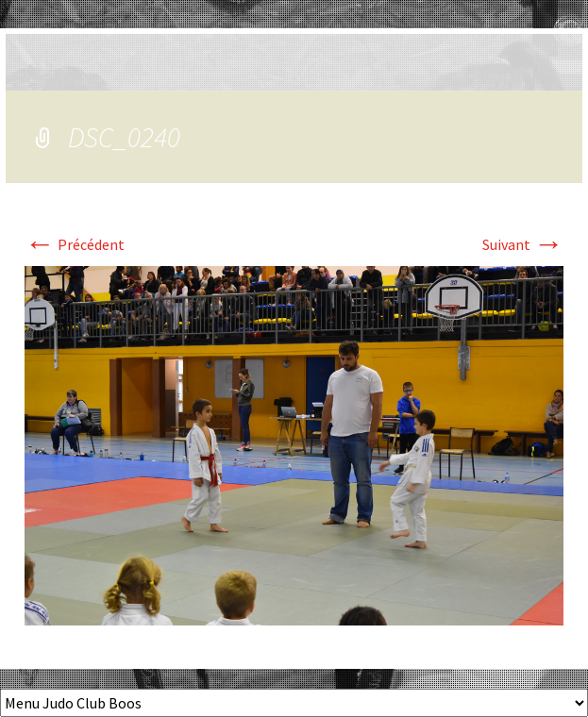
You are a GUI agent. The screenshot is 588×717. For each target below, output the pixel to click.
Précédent (75, 244)
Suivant (523, 244)
